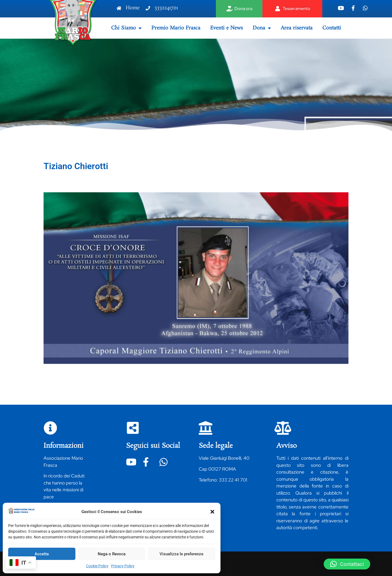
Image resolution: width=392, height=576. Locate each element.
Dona (262, 28)
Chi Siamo (126, 28)
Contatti (332, 28)
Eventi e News (226, 28)
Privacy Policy (123, 566)
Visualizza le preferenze (181, 554)
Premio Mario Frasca (176, 28)
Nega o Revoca (112, 554)
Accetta (42, 554)
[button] (212, 512)
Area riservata (297, 28)
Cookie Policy (97, 566)
